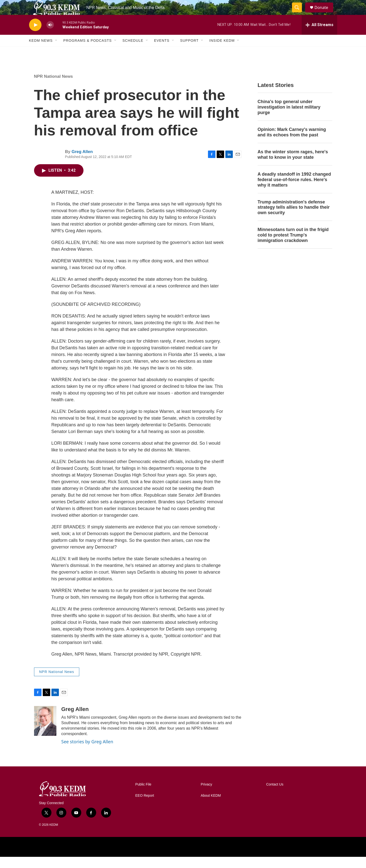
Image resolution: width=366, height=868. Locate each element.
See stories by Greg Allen (87, 753)
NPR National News (54, 88)
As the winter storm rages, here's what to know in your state (293, 166)
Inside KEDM (222, 52)
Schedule (133, 52)
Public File (143, 796)
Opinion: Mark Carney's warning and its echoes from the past (292, 143)
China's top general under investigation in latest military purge (289, 118)
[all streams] (319, 36)
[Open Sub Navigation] (56, 52)
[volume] (50, 36)
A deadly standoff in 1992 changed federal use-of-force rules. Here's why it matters (294, 191)
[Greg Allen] (45, 732)
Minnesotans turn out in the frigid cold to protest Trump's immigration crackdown (293, 246)
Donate (325, 13)
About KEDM (211, 807)
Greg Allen (82, 163)
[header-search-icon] (299, 13)
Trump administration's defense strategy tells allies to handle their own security (294, 219)
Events (162, 52)
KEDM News (41, 52)
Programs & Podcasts (88, 52)
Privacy (206, 796)
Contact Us (275, 796)
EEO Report (145, 807)
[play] (35, 36)
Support (189, 52)
